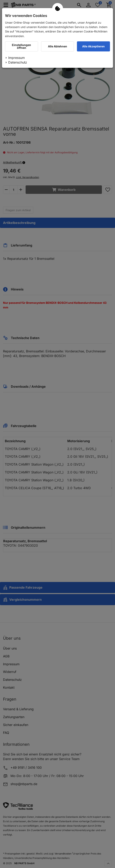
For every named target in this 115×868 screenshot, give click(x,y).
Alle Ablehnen (57, 46)
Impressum (17, 58)
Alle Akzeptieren (93, 46)
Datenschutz (18, 62)
